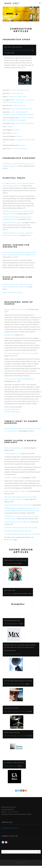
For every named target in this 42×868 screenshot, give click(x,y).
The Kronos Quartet (11, 624)
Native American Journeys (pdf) (14, 448)
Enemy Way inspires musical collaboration (17, 522)
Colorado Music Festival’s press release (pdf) (22, 534)
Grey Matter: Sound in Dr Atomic (16, 711)
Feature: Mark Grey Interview (25, 123)
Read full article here (12, 654)
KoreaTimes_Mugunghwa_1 (13, 409)
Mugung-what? (9, 335)
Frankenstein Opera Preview (18, 97)
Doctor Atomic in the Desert (14, 684)
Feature (10, 127)
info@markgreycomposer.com (10, 828)
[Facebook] (16, 791)
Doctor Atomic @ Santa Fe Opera (16, 736)
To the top (21, 863)
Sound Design (9, 564)
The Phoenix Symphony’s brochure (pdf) (21, 527)
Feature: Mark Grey (17, 93)
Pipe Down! (8, 594)
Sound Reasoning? (11, 766)
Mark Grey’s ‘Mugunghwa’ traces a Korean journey (20, 353)
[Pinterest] (23, 791)
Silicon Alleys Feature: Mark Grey (22, 109)
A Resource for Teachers (20, 148)
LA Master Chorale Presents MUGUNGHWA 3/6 (19, 379)
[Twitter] (19, 791)
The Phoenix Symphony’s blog (18, 531)
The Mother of (13, 478)
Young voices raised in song (11, 223)
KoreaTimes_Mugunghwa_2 (13, 412)
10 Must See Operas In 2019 (20, 90)
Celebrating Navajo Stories (13, 453)
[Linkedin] (21, 791)
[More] (26, 791)
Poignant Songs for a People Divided (16, 309)
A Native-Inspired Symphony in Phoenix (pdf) (18, 505)
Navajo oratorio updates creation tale (16, 491)
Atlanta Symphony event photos (13, 292)
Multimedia (10, 540)
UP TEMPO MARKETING (12, 812)
